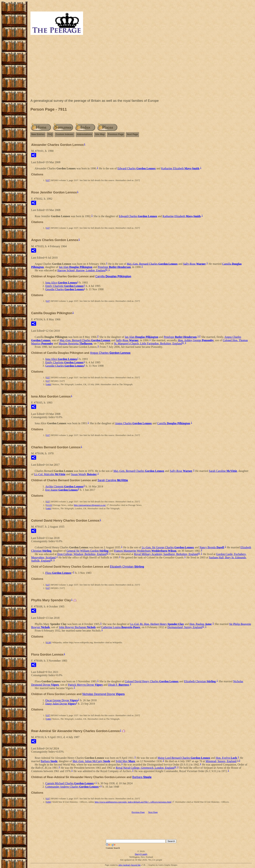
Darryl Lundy (141, 854)
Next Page (132, 134)
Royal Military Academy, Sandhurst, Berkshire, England (166, 554)
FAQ (50, 134)
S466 (48, 384)
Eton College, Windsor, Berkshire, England (82, 554)
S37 (48, 180)
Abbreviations (84, 134)
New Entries (38, 134)
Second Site (136, 865)
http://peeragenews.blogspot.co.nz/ (90, 505)
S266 (48, 802)
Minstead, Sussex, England (221, 761)
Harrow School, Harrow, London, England (81, 270)
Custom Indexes (64, 134)
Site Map (100, 134)
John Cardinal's (124, 865)
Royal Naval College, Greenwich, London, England (145, 768)
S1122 (49, 505)
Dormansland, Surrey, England (185, 627)
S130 (48, 642)
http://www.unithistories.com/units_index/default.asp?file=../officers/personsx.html (133, 802)
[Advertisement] (141, 68)
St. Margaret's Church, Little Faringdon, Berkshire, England (148, 343)
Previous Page (116, 134)
